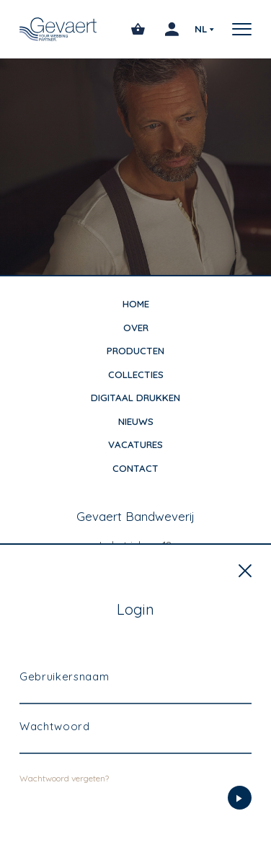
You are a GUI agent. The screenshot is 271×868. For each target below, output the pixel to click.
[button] (237, 29)
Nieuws (136, 421)
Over (136, 328)
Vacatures (135, 444)
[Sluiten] (245, 604)
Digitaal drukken (135, 398)
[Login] (240, 831)
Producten (135, 351)
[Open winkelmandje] (138, 29)
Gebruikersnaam (64, 710)
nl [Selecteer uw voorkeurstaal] (201, 29)
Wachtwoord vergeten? (64, 811)
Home (136, 304)
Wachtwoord (55, 759)
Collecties (136, 374)
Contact (135, 468)
